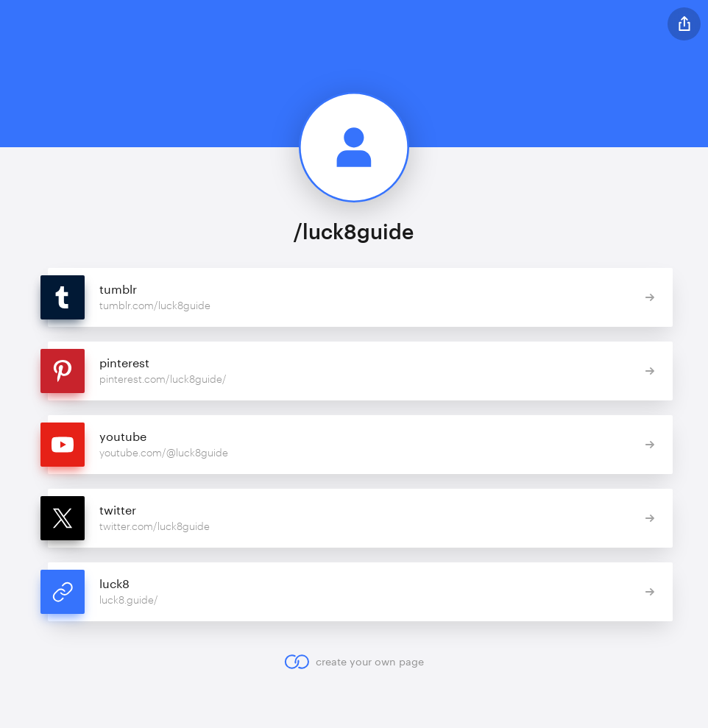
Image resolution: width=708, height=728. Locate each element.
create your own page (354, 662)
